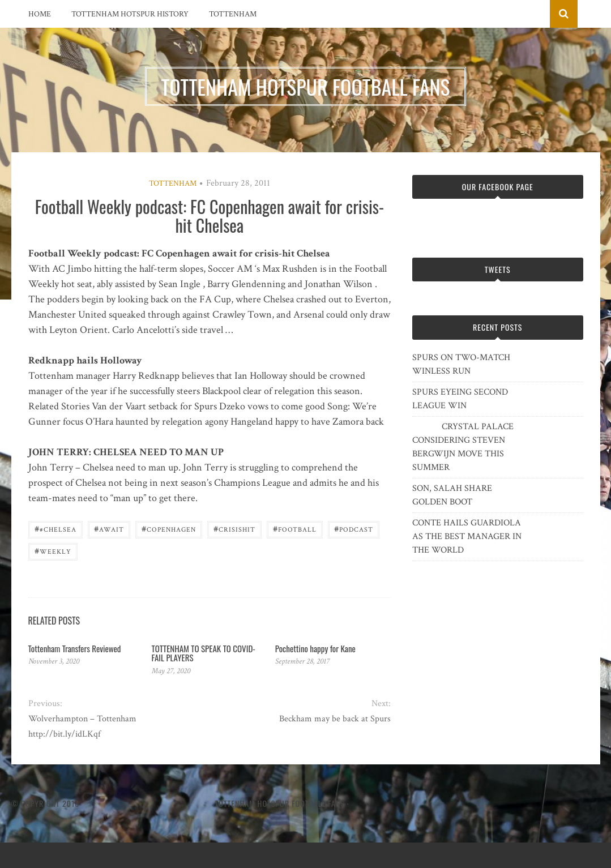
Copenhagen (169, 529)
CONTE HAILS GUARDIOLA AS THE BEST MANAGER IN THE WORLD (467, 536)
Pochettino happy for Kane (315, 648)
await (109, 529)
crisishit (234, 529)
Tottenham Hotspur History (130, 14)
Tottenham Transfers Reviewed (75, 648)
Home (40, 14)
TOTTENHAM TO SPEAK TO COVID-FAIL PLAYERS (204, 653)
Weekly (53, 551)
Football (295, 529)
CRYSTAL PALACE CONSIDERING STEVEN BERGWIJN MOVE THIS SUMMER (463, 447)
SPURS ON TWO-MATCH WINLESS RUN (461, 364)
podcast (354, 529)
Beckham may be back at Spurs (335, 719)
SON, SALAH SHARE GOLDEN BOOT (452, 495)
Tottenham (233, 14)
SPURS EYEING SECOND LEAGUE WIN (460, 399)
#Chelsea (55, 529)
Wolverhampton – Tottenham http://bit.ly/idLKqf (82, 726)
